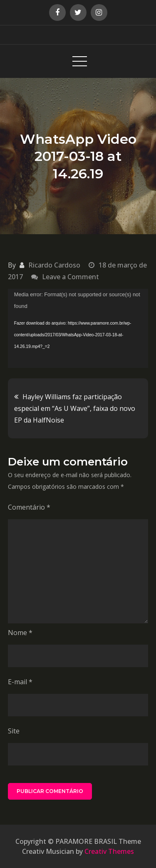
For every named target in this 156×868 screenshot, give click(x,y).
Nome (20, 633)
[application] (78, 328)
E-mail (20, 682)
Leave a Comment (71, 277)
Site (14, 731)
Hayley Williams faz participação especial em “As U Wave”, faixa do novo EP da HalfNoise (75, 408)
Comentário (29, 507)
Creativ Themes (109, 851)
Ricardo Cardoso (54, 265)
